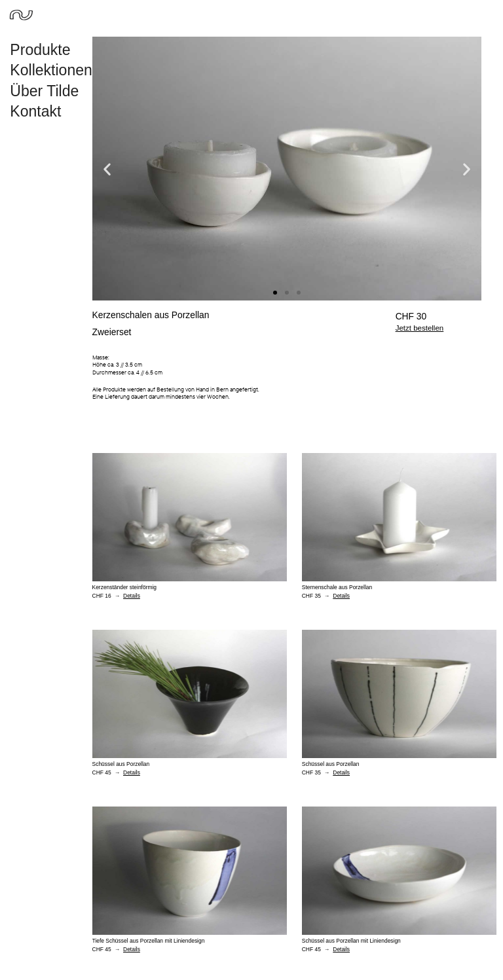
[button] (107, 169)
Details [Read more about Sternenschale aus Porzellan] (341, 596)
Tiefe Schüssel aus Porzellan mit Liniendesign (149, 941)
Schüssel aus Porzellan (121, 764)
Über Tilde (44, 91)
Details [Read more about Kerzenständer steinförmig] (132, 596)
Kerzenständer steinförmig (125, 587)
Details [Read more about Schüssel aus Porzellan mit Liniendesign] (341, 949)
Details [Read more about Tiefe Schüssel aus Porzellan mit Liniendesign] (132, 949)
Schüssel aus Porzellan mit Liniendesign (351, 941)
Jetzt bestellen (420, 328)
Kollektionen (54, 70)
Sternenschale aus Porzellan (337, 587)
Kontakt (35, 111)
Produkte (43, 50)
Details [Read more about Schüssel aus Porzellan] (132, 772)
